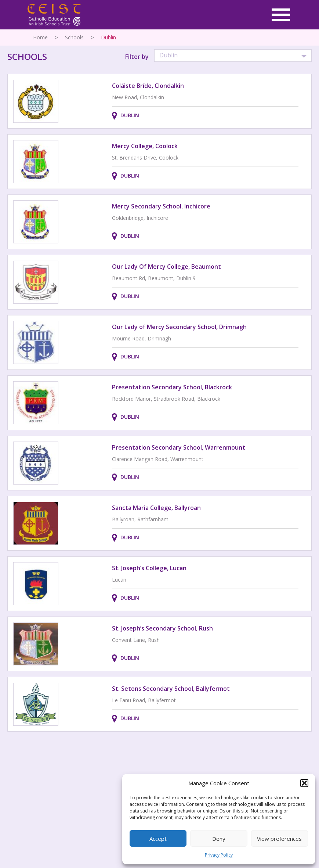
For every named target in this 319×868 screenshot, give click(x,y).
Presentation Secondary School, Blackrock (172, 387)
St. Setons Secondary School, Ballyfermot (171, 689)
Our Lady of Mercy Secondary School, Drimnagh (179, 327)
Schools (74, 37)
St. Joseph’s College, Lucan (149, 568)
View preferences (279, 839)
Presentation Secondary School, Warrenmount (179, 447)
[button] (304, 783)
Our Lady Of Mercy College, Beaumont (166, 267)
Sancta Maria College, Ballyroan (156, 508)
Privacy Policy (219, 855)
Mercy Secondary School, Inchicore (161, 206)
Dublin (130, 115)
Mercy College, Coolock (145, 146)
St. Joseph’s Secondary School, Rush (162, 628)
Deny (219, 839)
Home (40, 37)
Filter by (137, 57)
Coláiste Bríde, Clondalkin (148, 86)
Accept (158, 839)
